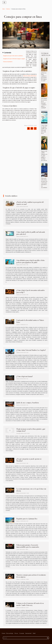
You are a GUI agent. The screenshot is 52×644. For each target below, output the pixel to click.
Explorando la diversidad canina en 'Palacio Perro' (30, 321)
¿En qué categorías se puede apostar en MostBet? (29, 460)
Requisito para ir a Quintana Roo (27, 519)
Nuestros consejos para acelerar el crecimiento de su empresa (31, 576)
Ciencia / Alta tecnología (7, 633)
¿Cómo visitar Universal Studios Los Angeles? (31, 350)
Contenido (8, 53)
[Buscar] (26, 638)
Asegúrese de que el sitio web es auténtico (13, 56)
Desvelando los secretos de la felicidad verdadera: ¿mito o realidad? (44, 103)
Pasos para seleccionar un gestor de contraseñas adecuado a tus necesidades (44, 183)
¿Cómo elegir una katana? (25, 376)
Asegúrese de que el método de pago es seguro (14, 59)
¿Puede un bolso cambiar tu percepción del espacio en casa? (44, 77)
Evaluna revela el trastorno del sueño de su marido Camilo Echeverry (30, 604)
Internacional (28, 633)
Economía (22, 633)
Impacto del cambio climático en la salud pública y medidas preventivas (44, 156)
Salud (34, 633)
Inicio (4, 9)
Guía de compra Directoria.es (30, 76)
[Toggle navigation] (4, 2)
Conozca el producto (8, 62)
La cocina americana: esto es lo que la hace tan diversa (31, 490)
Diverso (8, 9)
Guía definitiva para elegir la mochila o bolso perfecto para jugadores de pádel (31, 261)
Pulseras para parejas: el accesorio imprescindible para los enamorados (28, 546)
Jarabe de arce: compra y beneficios (28, 403)
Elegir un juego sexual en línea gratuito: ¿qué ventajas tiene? (31, 430)
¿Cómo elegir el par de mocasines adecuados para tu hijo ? (30, 291)
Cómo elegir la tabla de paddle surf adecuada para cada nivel (44, 129)
